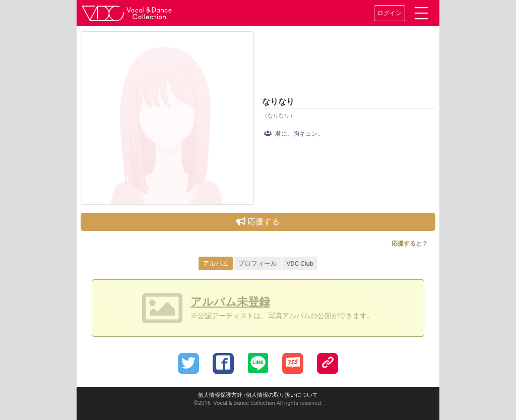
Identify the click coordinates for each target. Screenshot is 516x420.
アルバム (216, 263)
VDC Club (300, 263)
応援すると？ (410, 244)
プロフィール (257, 263)
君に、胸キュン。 (294, 134)
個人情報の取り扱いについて (282, 395)
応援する (258, 222)
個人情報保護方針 (220, 395)
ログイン (390, 13)
